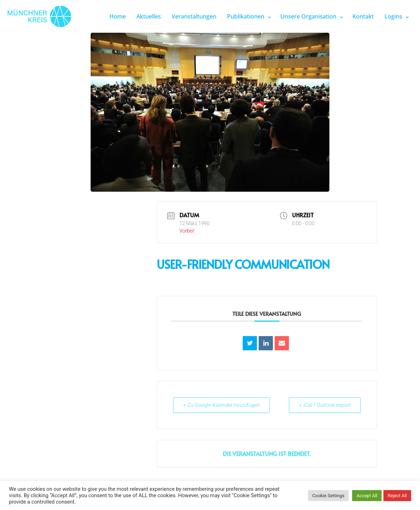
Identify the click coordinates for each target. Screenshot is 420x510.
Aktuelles (149, 16)
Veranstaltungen (194, 16)
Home (118, 16)
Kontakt (363, 16)
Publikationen (246, 16)
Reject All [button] (397, 496)
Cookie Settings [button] (329, 496)
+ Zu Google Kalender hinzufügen (222, 405)
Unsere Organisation (308, 16)
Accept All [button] (367, 496)
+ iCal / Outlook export (324, 405)
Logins (393, 16)
